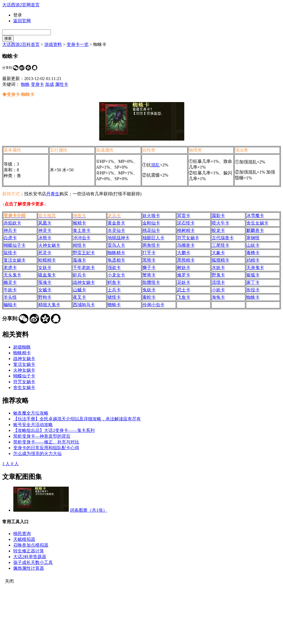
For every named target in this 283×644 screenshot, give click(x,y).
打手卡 (149, 253)
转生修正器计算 (29, 551)
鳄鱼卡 (114, 282)
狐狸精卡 (221, 260)
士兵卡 (114, 290)
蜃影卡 (218, 216)
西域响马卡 (84, 305)
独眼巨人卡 (153, 238)
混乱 (155, 165)
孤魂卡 (79, 260)
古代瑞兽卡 (223, 238)
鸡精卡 (253, 260)
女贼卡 (45, 290)
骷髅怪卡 (151, 282)
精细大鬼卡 (49, 305)
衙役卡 (253, 290)
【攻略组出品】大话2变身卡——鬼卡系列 (54, 430)
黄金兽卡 (116, 223)
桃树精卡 (186, 230)
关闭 (9, 581)
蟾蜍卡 (114, 305)
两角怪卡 (151, 245)
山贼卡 (79, 290)
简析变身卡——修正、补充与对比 (46, 442)
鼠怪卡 (10, 253)
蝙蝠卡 (10, 305)
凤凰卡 (45, 223)
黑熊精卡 (186, 260)
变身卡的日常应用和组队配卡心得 (46, 448)
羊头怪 (10, 297)
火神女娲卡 (49, 245)
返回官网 (22, 21)
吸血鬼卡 (47, 275)
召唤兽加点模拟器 (31, 545)
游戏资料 (53, 44)
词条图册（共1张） (89, 510)
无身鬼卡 (255, 268)
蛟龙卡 (218, 230)
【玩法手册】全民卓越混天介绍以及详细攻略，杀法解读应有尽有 (77, 419)
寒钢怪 (253, 238)
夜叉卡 (79, 297)
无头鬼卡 (12, 275)
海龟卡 (218, 297)
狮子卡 (149, 268)
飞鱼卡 (184, 297)
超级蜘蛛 (22, 347)
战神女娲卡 (84, 282)
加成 (50, 84)
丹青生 (53, 194)
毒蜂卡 (253, 253)
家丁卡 (253, 282)
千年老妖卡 (84, 268)
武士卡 (184, 290)
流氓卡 (218, 282)
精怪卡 (79, 245)
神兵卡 (10, 230)
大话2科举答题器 (30, 557)
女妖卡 (45, 268)
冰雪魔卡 (255, 216)
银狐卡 (253, 275)
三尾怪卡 (221, 245)
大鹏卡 (184, 253)
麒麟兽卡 (255, 230)
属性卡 (62, 84)
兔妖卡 (149, 290)
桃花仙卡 (151, 230)
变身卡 (37, 84)
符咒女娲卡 (188, 238)
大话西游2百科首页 (21, 44)
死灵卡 (45, 253)
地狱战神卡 (119, 238)
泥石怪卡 (186, 223)
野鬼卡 (218, 275)
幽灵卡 (10, 282)
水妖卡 (218, 268)
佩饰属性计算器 (29, 568)
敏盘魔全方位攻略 (31, 413)
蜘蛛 (25, 84)
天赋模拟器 (24, 539)
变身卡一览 (78, 44)
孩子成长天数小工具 (33, 562)
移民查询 (22, 534)
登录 (18, 15)
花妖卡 (184, 282)
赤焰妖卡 (12, 223)
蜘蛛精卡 (116, 253)
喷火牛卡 (221, 223)
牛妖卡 (10, 290)
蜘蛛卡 (253, 297)
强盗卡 (114, 268)
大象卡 (218, 253)
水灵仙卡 (116, 230)
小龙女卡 (116, 275)
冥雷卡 (184, 216)
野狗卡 (45, 297)
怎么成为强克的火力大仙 (37, 453)
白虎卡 (10, 238)
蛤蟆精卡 (47, 260)
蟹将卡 (149, 275)
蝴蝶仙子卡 (15, 245)
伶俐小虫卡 (153, 305)
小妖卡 (218, 290)
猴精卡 (79, 223)
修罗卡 (184, 275)
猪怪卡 (114, 297)
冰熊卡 (45, 238)
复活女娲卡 (15, 260)
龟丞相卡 (116, 260)
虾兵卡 (79, 275)
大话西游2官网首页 (21, 5)
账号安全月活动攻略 (33, 425)
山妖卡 (253, 245)
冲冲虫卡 (82, 238)
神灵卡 (45, 230)
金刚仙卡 (151, 223)
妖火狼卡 (151, 216)
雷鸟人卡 (116, 245)
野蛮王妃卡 (84, 253)
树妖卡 (184, 268)
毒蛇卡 (149, 297)
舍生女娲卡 (257, 223)
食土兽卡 (82, 230)
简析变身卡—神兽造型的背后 (42, 436)
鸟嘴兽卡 (186, 245)
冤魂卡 (45, 282)
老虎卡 (10, 268)
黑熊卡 (149, 260)
